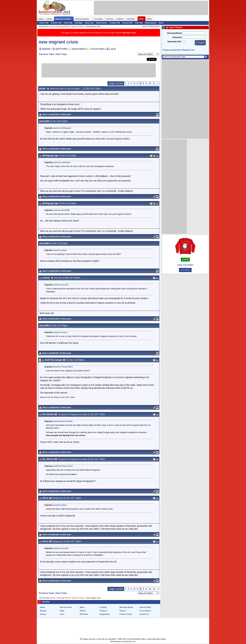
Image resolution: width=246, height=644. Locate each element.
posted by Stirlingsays (62, 128)
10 (150, 83)
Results (43, 611)
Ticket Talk (68, 23)
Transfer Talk (56, 23)
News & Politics (78, 26)
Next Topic (61, 54)
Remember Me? (175, 42)
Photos (83, 611)
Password (177, 37)
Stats (62, 611)
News (82, 607)
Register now (189, 50)
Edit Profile (61, 49)
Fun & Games (145, 611)
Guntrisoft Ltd (129, 641)
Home (52, 26)
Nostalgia (79, 23)
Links (62, 614)
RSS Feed (84, 614)
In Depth (103, 607)
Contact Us (144, 614)
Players (123, 611)
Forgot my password (172, 50)
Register (46, 49)
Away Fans (89, 23)
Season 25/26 (145, 607)
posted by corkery (60, 332)
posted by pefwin (60, 250)
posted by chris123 (60, 285)
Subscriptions (151, 23)
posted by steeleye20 (61, 162)
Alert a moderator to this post (57, 114)
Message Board (63, 26)
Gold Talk (139, 23)
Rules (161, 23)
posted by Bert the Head (63, 421)
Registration (105, 614)
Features (103, 611)
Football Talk (115, 23)
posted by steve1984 (61, 210)
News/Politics (102, 23)
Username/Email (174, 33)
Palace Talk (44, 23)
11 (154, 83)
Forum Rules (98, 49)
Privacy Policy (126, 614)
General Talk (127, 23)
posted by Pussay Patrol (63, 367)
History (43, 614)
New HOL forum (129, 33)
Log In (113, 49)
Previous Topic (47, 54)
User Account (66, 607)
